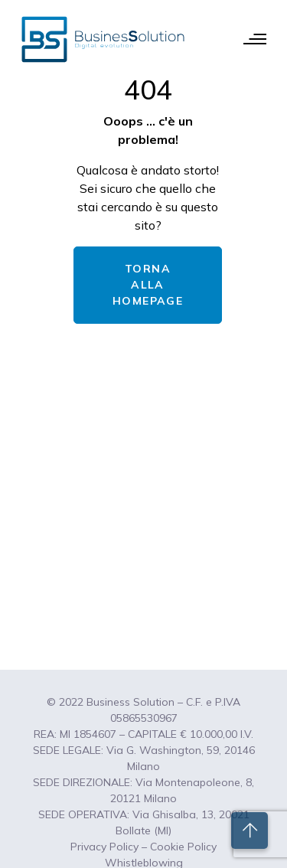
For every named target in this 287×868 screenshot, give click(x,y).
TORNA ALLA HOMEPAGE (148, 285)
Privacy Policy (104, 847)
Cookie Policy (183, 847)
